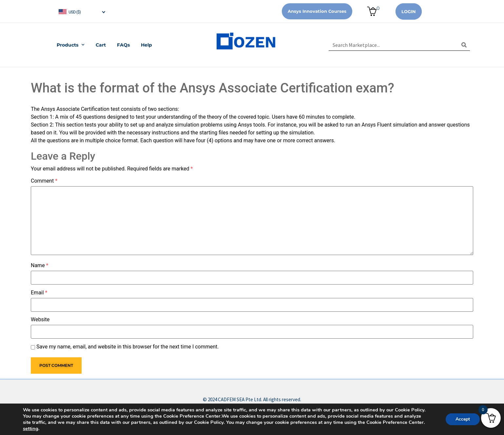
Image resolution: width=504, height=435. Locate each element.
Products (71, 45)
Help (146, 45)
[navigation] (82, 11)
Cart (101, 45)
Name (40, 266)
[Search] (464, 45)
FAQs (123, 45)
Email (39, 293)
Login (409, 11)
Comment (44, 181)
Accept (463, 419)
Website (40, 320)
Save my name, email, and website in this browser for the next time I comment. (128, 347)
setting (31, 428)
